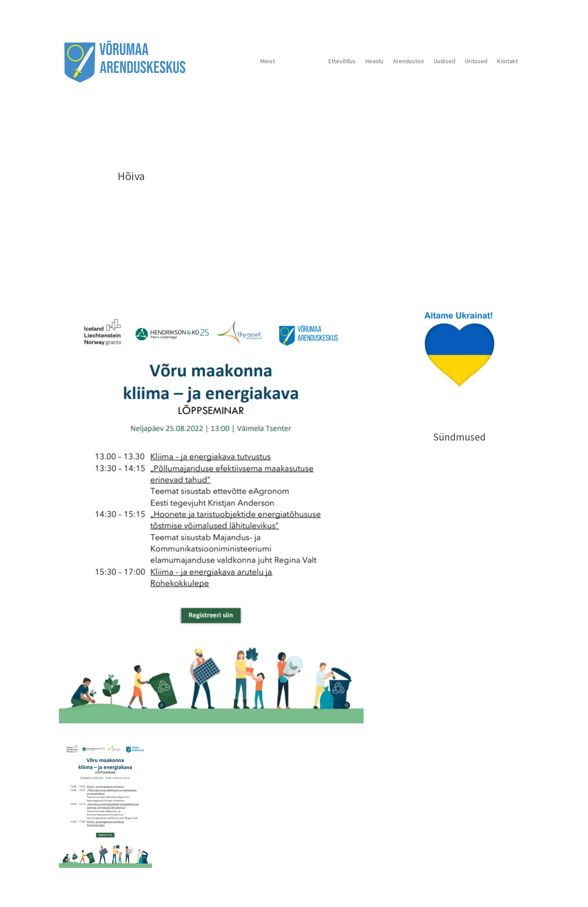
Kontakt (507, 61)
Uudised (445, 61)
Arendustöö (409, 61)
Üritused (476, 61)
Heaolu (374, 61)
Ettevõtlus (342, 61)
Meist (268, 61)
